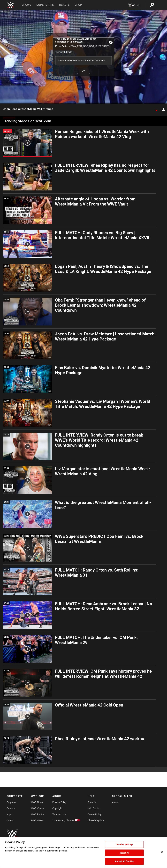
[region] (83, 852)
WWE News (37, 802)
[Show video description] (156, 109)
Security (92, 802)
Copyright (57, 808)
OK (83, 71)
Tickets (64, 5)
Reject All (124, 853)
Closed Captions (96, 820)
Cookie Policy (95, 814)
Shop (78, 5)
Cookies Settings (124, 844)
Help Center (94, 808)
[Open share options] (163, 109)
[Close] (162, 852)
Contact (10, 820)
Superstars (45, 5)
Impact (10, 814)
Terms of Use (59, 814)
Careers (11, 808)
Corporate (12, 802)
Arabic (115, 802)
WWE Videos (37, 808)
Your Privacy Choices (63, 820)
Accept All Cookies (124, 861)
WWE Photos (37, 814)
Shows (27, 5)
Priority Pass (37, 820)
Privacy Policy (59, 802)
